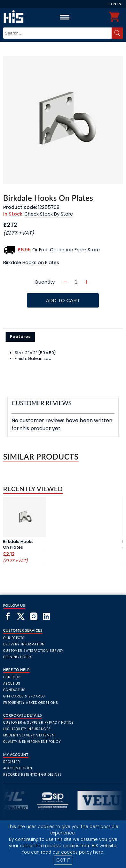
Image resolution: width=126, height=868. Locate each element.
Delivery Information (24, 644)
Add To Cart (63, 300)
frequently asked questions (31, 703)
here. (99, 852)
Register (12, 762)
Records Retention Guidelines (33, 775)
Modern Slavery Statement (30, 735)
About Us (12, 684)
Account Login (18, 768)
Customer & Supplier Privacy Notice (39, 723)
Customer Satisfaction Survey (33, 651)
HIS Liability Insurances (27, 729)
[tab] (20, 337)
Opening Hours (18, 657)
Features (20, 336)
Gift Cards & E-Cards (24, 696)
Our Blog (12, 677)
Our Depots (14, 638)
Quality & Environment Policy (32, 742)
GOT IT (63, 860)
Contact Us (14, 690)
